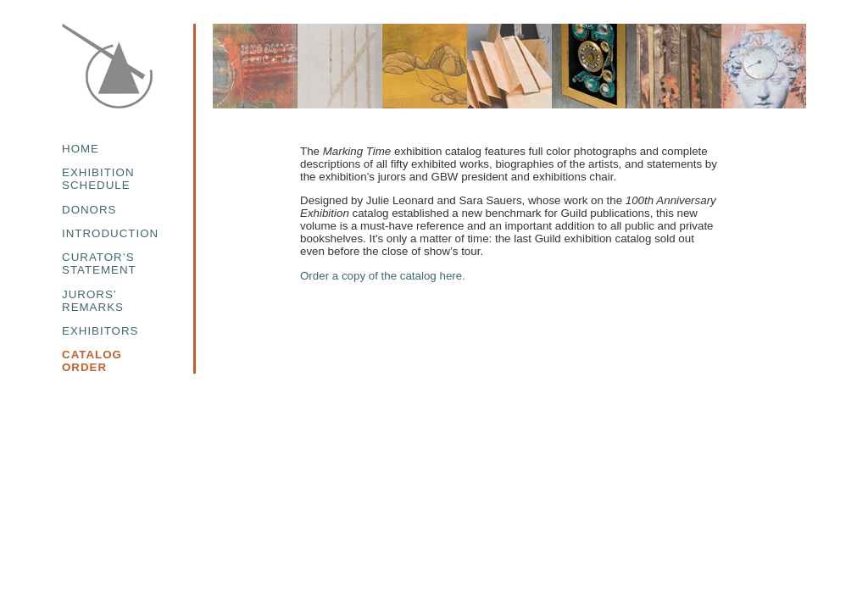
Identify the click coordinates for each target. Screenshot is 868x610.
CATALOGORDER (92, 361)
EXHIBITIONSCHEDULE (98, 179)
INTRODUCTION (110, 233)
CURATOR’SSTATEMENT (99, 263)
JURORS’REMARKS (93, 301)
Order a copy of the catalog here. (383, 276)
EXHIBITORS (100, 331)
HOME (81, 149)
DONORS (89, 210)
